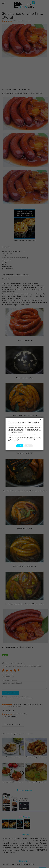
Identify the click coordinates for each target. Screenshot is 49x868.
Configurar (29, 446)
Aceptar (20, 446)
